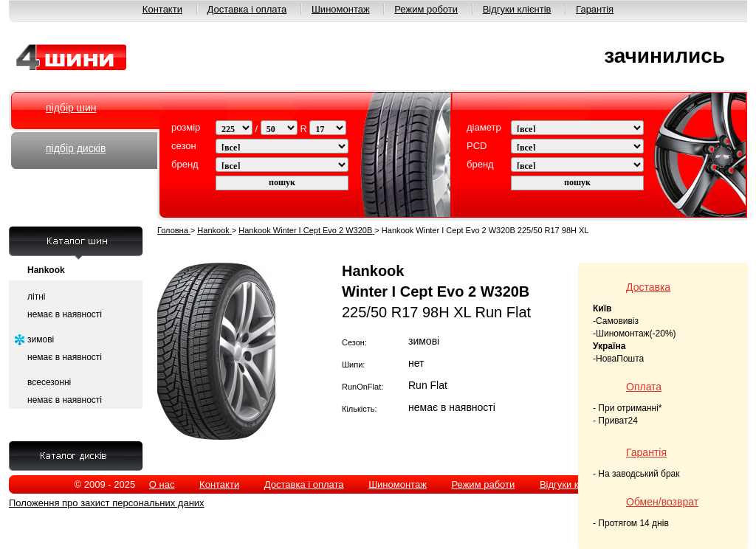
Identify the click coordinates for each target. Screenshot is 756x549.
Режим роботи (426, 9)
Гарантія (595, 9)
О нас (162, 484)
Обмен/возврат (662, 502)
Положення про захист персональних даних (107, 503)
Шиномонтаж (341, 9)
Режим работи (483, 484)
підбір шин (71, 108)
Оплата (644, 387)
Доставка (648, 287)
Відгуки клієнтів (517, 9)
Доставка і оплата (247, 9)
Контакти (162, 9)
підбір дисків (76, 148)
